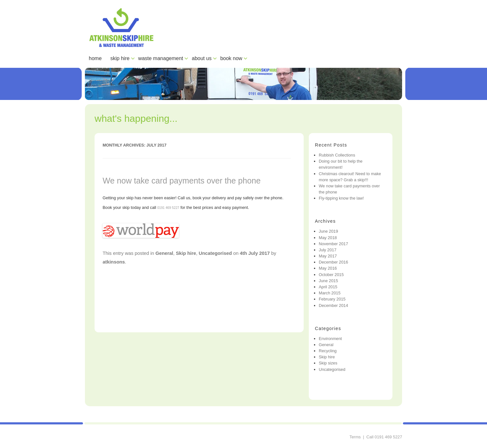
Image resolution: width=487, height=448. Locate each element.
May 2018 (328, 238)
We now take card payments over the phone (182, 181)
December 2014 (333, 305)
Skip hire (186, 253)
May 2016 (328, 268)
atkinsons (114, 262)
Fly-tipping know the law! (341, 198)
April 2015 (328, 287)
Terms (355, 437)
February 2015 (332, 299)
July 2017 (328, 250)
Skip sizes (328, 363)
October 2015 (331, 275)
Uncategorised (215, 253)
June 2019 (328, 231)
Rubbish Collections (337, 155)
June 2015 (328, 281)
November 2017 (333, 244)
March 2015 (330, 293)
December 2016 (333, 262)
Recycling (328, 351)
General (164, 253)
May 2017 (328, 256)
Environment (330, 339)
